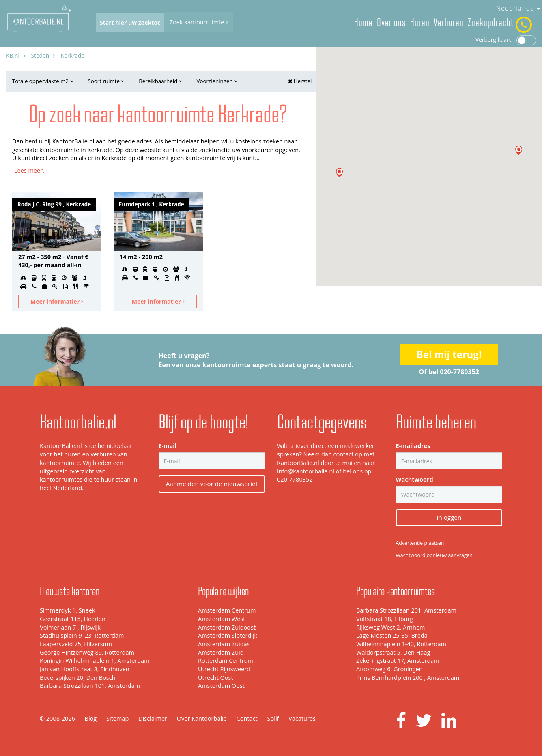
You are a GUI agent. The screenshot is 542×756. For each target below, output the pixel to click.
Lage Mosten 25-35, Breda (392, 635)
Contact (247, 719)
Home (363, 22)
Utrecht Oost (216, 678)
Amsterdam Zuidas (224, 644)
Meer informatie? (57, 301)
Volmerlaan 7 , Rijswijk (70, 627)
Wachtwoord (415, 479)
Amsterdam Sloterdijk (228, 635)
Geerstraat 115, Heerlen (73, 619)
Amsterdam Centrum (227, 610)
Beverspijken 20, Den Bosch (78, 678)
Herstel (300, 81)
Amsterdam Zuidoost (227, 627)
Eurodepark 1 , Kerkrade (152, 204)
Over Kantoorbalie (202, 719)
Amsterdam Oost (221, 686)
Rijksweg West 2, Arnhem (390, 627)
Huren (420, 22)
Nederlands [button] (518, 8)
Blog (91, 719)
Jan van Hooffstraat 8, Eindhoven (85, 669)
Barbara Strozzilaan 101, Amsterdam (90, 686)
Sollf (273, 719)
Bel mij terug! (449, 354)
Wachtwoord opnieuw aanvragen (434, 555)
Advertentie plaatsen (420, 543)
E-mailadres (413, 446)
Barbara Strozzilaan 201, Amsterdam (406, 610)
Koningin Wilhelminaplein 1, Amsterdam (95, 661)
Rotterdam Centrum (226, 661)
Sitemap (117, 719)
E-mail (168, 446)
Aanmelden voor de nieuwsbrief (212, 484)
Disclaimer (153, 719)
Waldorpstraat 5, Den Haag (393, 652)
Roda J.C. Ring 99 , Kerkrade (54, 204)
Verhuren (449, 22)
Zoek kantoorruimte (199, 22)
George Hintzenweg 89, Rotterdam (87, 652)
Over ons (391, 22)
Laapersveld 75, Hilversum (76, 644)
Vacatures (302, 719)
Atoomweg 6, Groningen (389, 669)
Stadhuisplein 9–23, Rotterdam (82, 635)
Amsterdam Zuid (221, 652)
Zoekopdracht (491, 22)
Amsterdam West (222, 619)
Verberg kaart (506, 40)
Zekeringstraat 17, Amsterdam (398, 661)
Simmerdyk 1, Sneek (68, 610)
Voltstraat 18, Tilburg (385, 619)
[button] (519, 150)
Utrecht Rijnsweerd (224, 669)
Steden (40, 55)
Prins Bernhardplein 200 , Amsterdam (408, 678)
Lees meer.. (30, 170)
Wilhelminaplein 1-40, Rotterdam (401, 644)
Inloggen (449, 517)
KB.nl (13, 55)
